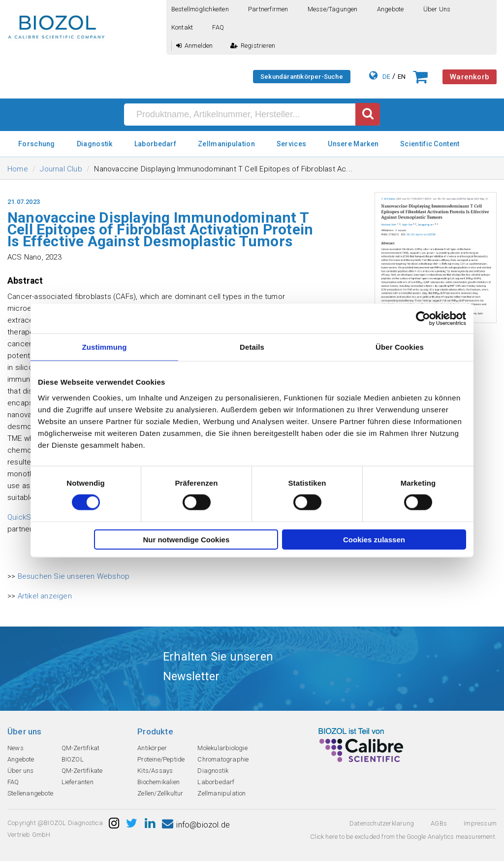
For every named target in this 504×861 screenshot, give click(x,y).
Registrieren (253, 46)
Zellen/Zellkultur (160, 793)
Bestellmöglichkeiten (200, 9)
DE (386, 77)
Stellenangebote (30, 793)
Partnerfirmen (268, 9)
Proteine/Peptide (161, 759)
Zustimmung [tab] (105, 347)
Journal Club (61, 169)
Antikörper (152, 748)
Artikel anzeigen (45, 596)
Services (291, 144)
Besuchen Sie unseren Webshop (74, 576)
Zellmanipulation (226, 144)
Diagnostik (95, 144)
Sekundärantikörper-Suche (302, 77)
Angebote (391, 9)
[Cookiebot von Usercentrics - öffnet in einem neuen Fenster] (423, 319)
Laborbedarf (155, 144)
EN (402, 77)
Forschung (37, 144)
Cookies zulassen (374, 539)
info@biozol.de (196, 825)
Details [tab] (252, 347)
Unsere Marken (353, 144)
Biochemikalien (158, 782)
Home (18, 169)
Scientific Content (430, 144)
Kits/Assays (155, 771)
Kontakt (182, 27)
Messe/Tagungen (333, 9)
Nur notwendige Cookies (186, 539)
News (16, 748)
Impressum (480, 823)
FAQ (218, 27)
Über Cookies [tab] (400, 347)
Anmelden (195, 46)
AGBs (439, 823)
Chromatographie (223, 759)
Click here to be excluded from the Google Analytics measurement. (403, 837)
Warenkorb (470, 77)
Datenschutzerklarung (382, 823)
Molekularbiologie (222, 748)
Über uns (437, 9)
